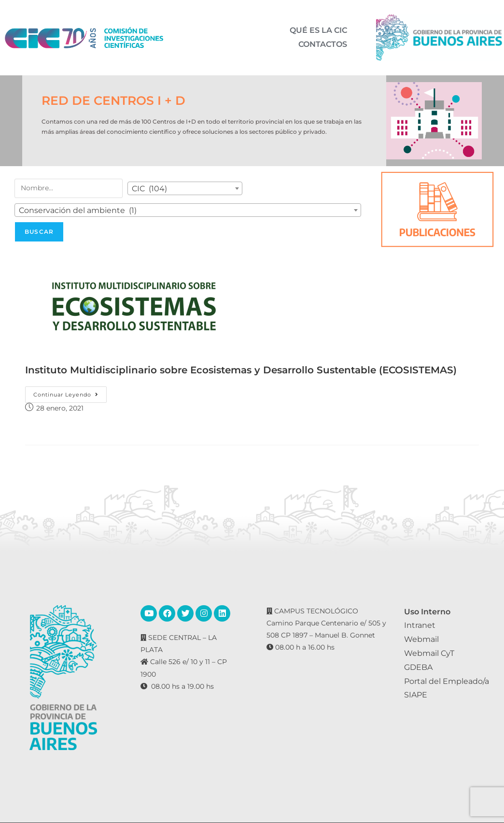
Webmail (421, 639)
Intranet (420, 625)
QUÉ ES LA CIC (318, 34)
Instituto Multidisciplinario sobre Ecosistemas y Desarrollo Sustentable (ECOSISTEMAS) (241, 370)
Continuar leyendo (70, 392)
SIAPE (416, 695)
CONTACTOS (323, 42)
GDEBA (418, 667)
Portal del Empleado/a (447, 681)
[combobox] (185, 188)
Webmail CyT (429, 653)
